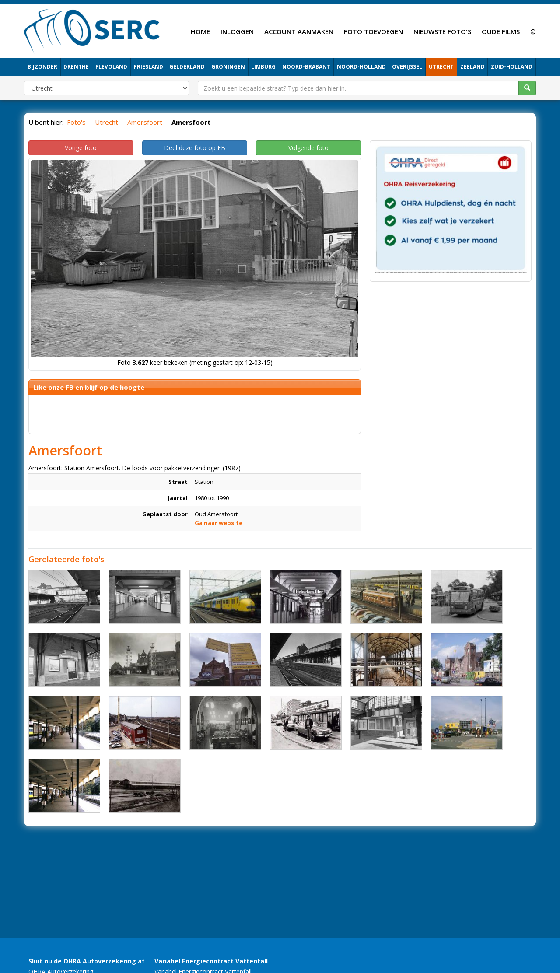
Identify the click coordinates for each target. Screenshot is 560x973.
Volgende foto (308, 148)
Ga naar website (219, 523)
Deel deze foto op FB (195, 148)
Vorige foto (81, 148)
